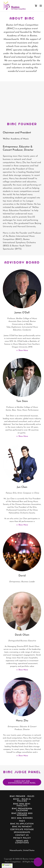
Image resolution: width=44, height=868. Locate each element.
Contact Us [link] (22, 835)
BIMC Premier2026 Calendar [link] (22, 810)
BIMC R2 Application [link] (22, 824)
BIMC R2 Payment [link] (22, 827)
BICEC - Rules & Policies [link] (22, 800)
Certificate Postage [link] (22, 830)
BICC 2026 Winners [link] (22, 818)
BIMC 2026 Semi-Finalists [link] (22, 805)
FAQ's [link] (22, 821)
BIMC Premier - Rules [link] (22, 796)
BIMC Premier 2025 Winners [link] (22, 814)
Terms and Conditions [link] (22, 842)
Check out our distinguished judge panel (22, 782)
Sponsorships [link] (22, 832)
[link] (14, 6)
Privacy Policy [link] (22, 838)
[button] (41, 6)
